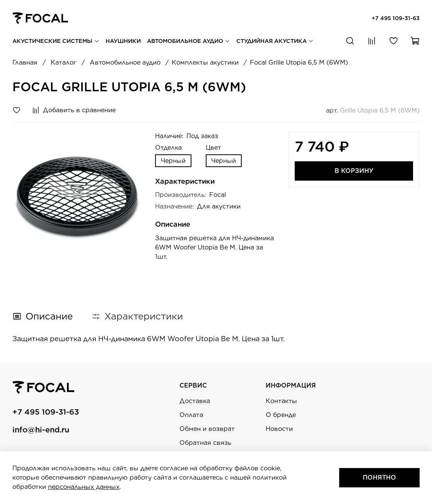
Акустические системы (56, 41)
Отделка (168, 148)
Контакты (281, 401)
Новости (279, 429)
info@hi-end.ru (41, 430)
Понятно (379, 478)
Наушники (123, 41)
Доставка (195, 401)
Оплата (191, 415)
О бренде (281, 415)
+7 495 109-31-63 (396, 18)
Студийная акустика (275, 41)
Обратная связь (205, 443)
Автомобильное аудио (189, 41)
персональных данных (84, 487)
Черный (173, 161)
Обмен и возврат (207, 429)
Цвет (213, 148)
